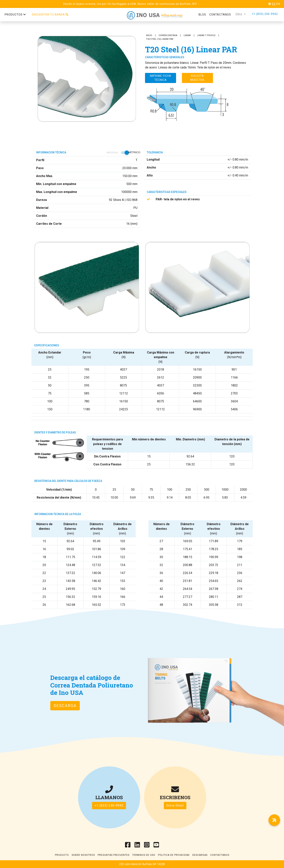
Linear (187, 35)
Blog (202, 15)
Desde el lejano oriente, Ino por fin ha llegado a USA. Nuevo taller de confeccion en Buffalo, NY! (130, 4)
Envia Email (175, 805)
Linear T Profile (206, 35)
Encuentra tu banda (50, 15)
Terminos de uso (144, 855)
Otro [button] (239, 14)
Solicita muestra (197, 78)
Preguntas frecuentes (114, 855)
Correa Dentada (168, 35)
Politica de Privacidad (174, 855)
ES (274, 4)
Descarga (65, 706)
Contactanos (220, 15)
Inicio (149, 35)
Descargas (200, 855)
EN (278, 4)
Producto (62, 855)
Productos (15, 15)
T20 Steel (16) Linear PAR (160, 39)
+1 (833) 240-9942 (265, 14)
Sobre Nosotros (83, 855)
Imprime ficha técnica (161, 78)
